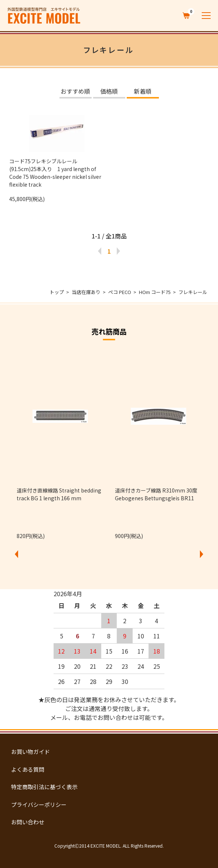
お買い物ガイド (30, 752)
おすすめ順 (75, 92)
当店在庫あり (86, 292)
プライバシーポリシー (39, 804)
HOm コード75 (155, 292)
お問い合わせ (28, 822)
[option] (60, 445)
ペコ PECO (120, 292)
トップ (57, 292)
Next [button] (202, 554)
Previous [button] (17, 554)
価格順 (109, 92)
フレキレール (193, 292)
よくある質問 (28, 769)
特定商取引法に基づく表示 (44, 787)
